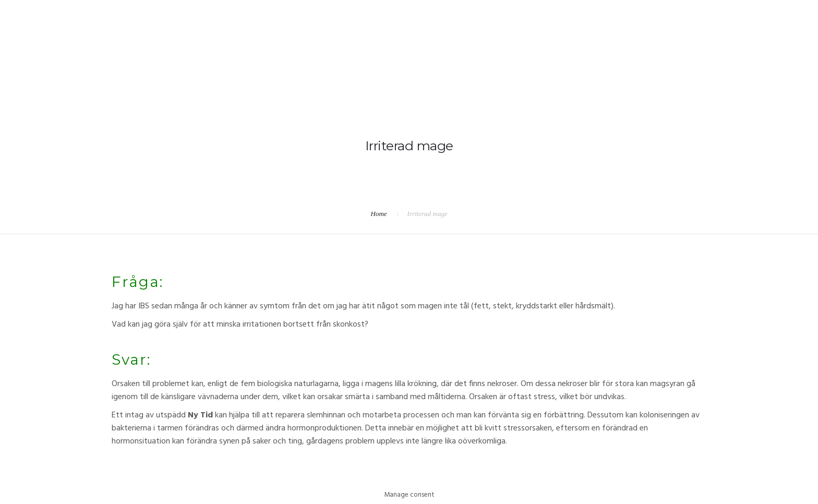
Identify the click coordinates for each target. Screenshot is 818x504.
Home (379, 214)
